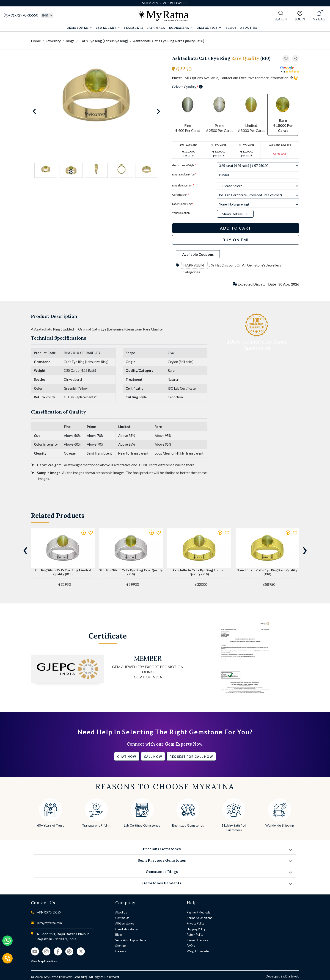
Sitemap (120, 946)
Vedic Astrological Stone (131, 940)
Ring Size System (183, 185)
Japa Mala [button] (156, 28)
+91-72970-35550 (21, 15)
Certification (181, 195)
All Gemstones (125, 923)
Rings (70, 41)
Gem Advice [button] (209, 28)
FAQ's (191, 946)
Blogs (119, 935)
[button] (296, 59)
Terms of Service (197, 940)
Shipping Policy (196, 929)
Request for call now (191, 757)
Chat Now (127, 757)
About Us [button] (249, 28)
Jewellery (108, 28)
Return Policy (195, 935)
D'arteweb (292, 976)
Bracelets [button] (134, 28)
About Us (121, 912)
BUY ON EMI (236, 240)
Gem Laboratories (127, 929)
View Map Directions (44, 961)
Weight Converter (198, 951)
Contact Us (280, 154)
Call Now (153, 757)
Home (36, 41)
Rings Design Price (184, 174)
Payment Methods (198, 912)
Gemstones (79, 28)
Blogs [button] (231, 28)
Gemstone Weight (184, 165)
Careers (121, 951)
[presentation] (25, 550)
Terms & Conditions (199, 918)
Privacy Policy (196, 923)
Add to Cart (236, 228)
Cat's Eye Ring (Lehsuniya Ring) (104, 41)
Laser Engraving (183, 204)
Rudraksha (181, 28)
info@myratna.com (50, 923)
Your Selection (181, 213)
